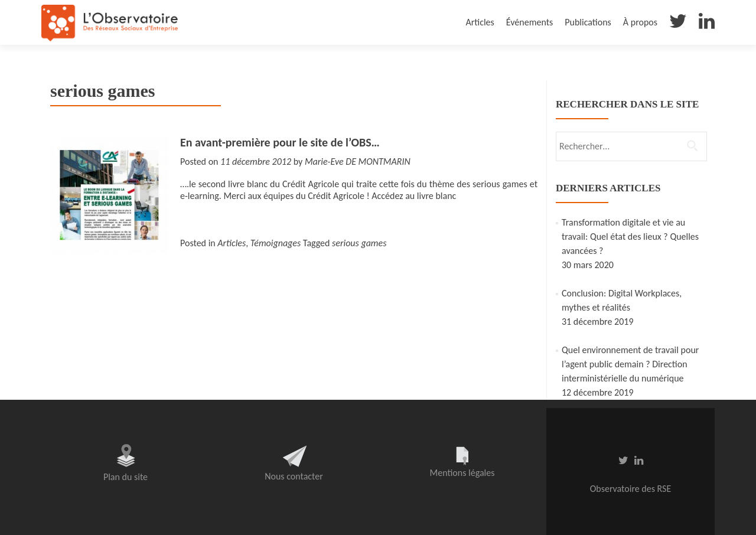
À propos (640, 22)
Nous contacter (294, 476)
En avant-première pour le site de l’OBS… (280, 142)
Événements (529, 22)
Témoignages (276, 243)
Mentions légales (462, 473)
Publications (588, 22)
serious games (359, 243)
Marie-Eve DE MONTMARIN (358, 162)
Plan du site (126, 477)
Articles (480, 22)
